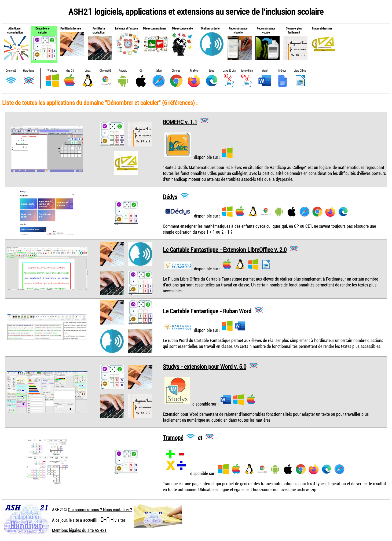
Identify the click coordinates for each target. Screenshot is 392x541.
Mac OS (70, 71)
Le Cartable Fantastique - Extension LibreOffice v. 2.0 (225, 250)
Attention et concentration (15, 30)
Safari (158, 71)
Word (265, 71)
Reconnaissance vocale (266, 30)
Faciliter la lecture (71, 28)
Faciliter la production (99, 30)
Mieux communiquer (154, 28)
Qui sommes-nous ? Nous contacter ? (100, 510)
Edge (211, 71)
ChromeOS (105, 71)
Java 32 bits (229, 71)
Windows (52, 71)
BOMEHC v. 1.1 (180, 122)
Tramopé (173, 438)
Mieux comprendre (182, 28)
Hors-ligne (29, 71)
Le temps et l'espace (127, 28)
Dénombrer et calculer (43, 30)
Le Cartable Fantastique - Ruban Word (207, 311)
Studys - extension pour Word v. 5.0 (205, 367)
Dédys (170, 197)
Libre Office (300, 71)
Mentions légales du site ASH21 (79, 530)
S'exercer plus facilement (294, 30)
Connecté (11, 71)
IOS (141, 71)
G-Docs (282, 71)
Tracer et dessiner (322, 28)
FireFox (194, 71)
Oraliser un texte (210, 28)
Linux (88, 71)
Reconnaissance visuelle (238, 30)
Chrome (176, 71)
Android (123, 71)
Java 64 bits (247, 71)
